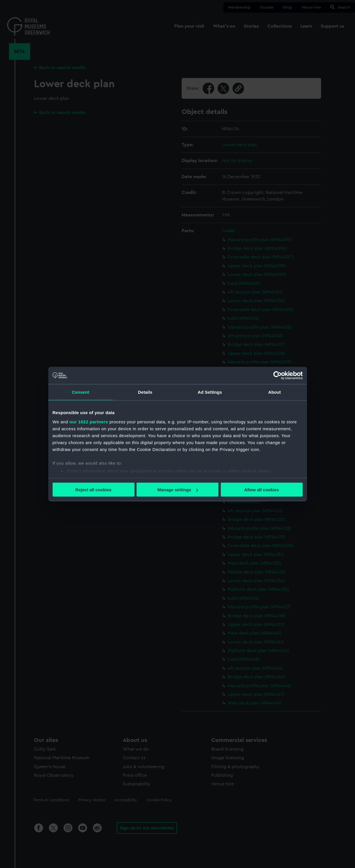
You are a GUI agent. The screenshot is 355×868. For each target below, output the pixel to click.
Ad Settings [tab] (210, 392)
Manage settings (178, 490)
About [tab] (275, 392)
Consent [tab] (81, 392)
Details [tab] (145, 392)
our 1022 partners (89, 421)
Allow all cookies (262, 490)
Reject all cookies (93, 490)
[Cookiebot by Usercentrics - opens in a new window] (278, 376)
